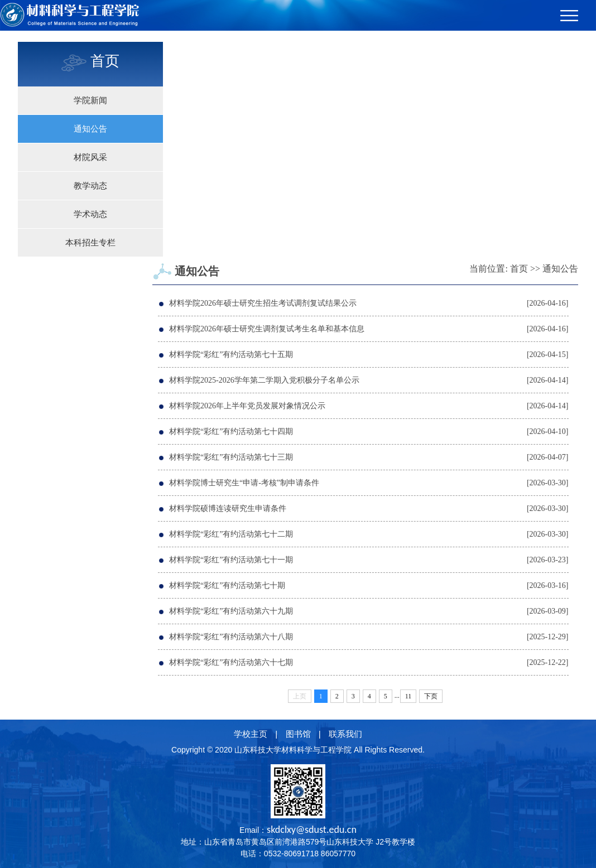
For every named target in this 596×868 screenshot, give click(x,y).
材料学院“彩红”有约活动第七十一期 (231, 560)
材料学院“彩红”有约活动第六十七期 (231, 662)
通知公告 (90, 129)
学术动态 (90, 214)
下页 (431, 696)
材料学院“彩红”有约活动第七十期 (227, 585)
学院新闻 (90, 100)
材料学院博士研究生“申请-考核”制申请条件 (244, 483)
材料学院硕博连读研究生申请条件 (228, 508)
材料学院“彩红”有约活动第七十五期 (231, 355)
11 (408, 696)
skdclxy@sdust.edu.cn (312, 830)
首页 (519, 269)
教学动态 (90, 186)
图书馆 (298, 734)
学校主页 (251, 734)
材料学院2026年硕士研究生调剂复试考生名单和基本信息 (267, 329)
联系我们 (345, 734)
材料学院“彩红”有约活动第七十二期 (231, 534)
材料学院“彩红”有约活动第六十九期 (231, 611)
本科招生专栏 (90, 243)
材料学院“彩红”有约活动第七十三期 (231, 457)
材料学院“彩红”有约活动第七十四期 (231, 431)
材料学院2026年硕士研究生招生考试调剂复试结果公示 (263, 303)
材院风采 (90, 157)
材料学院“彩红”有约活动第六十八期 (231, 637)
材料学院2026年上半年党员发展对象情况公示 (247, 406)
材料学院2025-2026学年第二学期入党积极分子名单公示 (264, 380)
